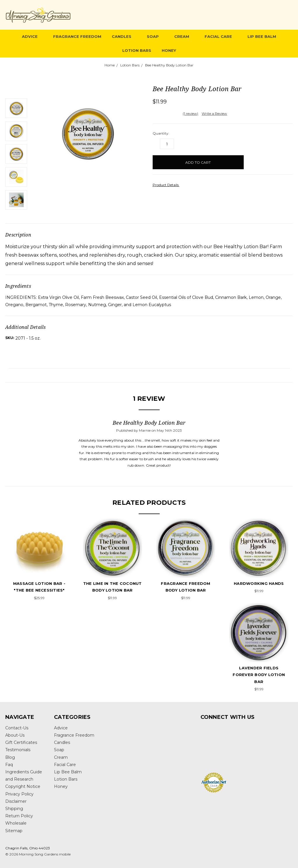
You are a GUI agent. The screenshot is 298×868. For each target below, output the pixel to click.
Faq (9, 765)
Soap (155, 36)
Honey (169, 50)
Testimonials (18, 750)
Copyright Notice (23, 786)
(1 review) (190, 113)
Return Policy (19, 816)
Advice (32, 36)
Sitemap (14, 831)
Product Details (168, 185)
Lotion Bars (137, 50)
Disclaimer (16, 801)
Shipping (14, 809)
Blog (10, 757)
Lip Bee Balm (262, 36)
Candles (124, 36)
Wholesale (16, 823)
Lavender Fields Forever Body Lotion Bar (259, 675)
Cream (184, 36)
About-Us (15, 735)
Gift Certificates (21, 742)
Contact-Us (17, 728)
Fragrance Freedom (77, 36)
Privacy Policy (19, 794)
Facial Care (221, 36)
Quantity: (161, 133)
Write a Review (214, 113)
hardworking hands (259, 583)
